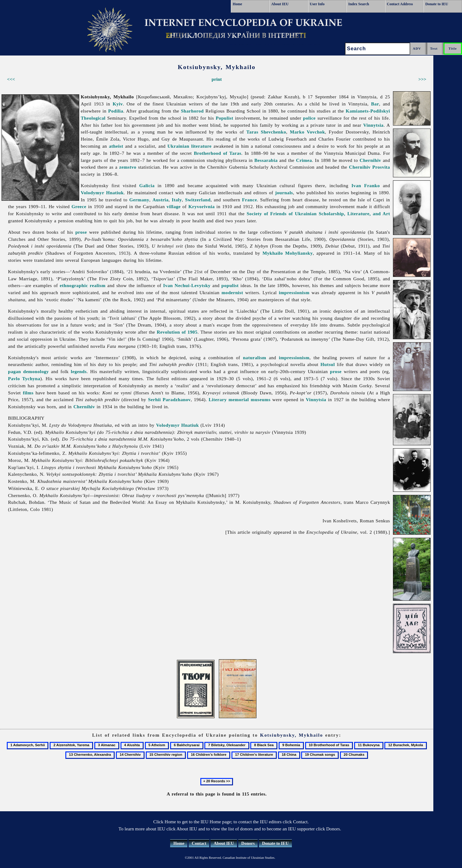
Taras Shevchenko (266, 132)
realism (98, 285)
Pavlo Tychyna (24, 378)
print (217, 79)
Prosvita (381, 167)
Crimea (304, 160)
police (309, 118)
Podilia (116, 111)
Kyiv (118, 104)
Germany (139, 200)
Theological (93, 118)
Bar (375, 104)
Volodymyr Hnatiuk (102, 193)
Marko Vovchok (307, 132)
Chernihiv (370, 160)
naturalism (254, 358)
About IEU (280, 4)
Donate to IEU (437, 4)
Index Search (359, 4)
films (28, 393)
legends (79, 371)
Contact (199, 843)
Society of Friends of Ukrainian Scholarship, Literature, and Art (318, 214)
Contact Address (400, 4)
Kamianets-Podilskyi (368, 111)
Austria (161, 200)
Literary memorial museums (240, 399)
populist (230, 285)
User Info (317, 4)
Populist (225, 118)
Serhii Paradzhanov (169, 399)
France (249, 200)
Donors (248, 843)
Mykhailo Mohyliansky (288, 253)
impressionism (294, 292)
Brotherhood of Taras (218, 153)
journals (284, 193)
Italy (177, 200)
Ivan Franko (366, 185)
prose (81, 232)
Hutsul (328, 364)
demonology (36, 371)
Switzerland (198, 200)
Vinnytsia (373, 125)
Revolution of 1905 (177, 332)
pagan (14, 371)
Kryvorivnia (201, 206)
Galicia (147, 185)
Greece (79, 206)
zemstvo (128, 167)
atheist (116, 146)
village (174, 206)
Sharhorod (192, 111)
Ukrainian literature (189, 146)
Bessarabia (266, 160)
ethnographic (74, 285)
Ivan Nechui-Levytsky (187, 285)
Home (237, 4)
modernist (232, 292)
